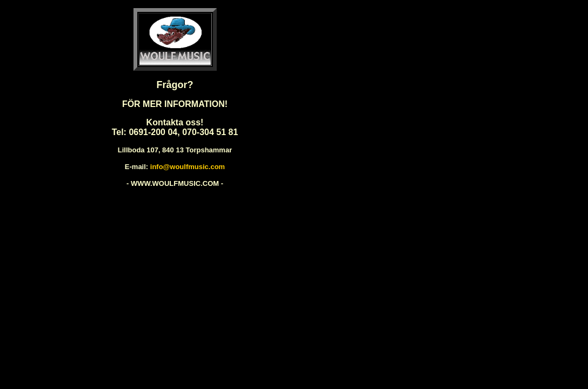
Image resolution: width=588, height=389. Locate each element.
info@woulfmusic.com (188, 167)
